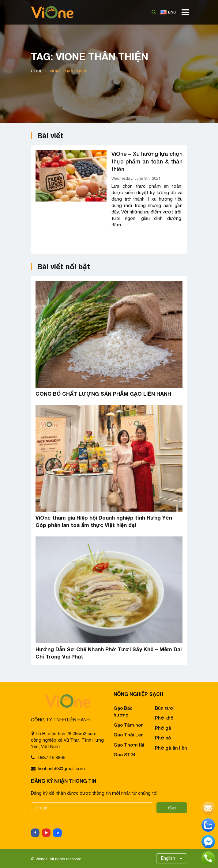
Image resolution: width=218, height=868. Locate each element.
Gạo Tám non (129, 725)
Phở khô (164, 718)
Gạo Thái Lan (129, 735)
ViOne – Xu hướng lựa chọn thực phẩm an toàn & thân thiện (147, 161)
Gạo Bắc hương (123, 711)
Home (37, 71)
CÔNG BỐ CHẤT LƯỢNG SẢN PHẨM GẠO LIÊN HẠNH (103, 394)
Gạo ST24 (124, 755)
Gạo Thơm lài (129, 745)
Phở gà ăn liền (171, 748)
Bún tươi (165, 708)
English (168, 858)
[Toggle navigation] (183, 14)
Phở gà (163, 728)
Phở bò (163, 738)
